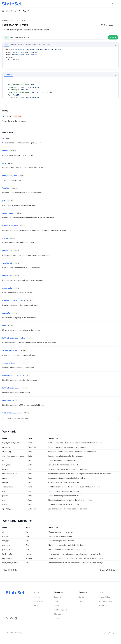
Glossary (57, 614)
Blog (56, 601)
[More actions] (118, 4)
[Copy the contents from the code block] (116, 45)
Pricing (57, 606)
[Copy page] (107, 25)
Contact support (60, 610)
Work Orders (21, 20)
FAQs (81, 601)
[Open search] (113, 4)
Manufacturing (8, 20)
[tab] (6, 45)
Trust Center (104, 606)
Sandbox (36, 597)
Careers (82, 597)
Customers (58, 597)
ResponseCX (38, 601)
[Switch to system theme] (105, 633)
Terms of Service (106, 601)
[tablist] (58, 45)
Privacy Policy (104, 597)
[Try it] (113, 37)
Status (56, 618)
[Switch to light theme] (109, 633)
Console (36, 606)
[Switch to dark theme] (113, 633)
